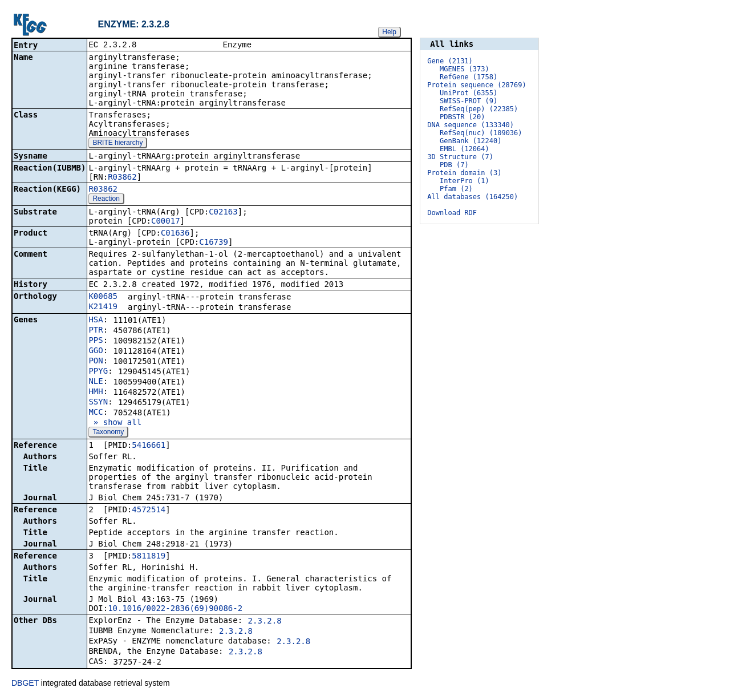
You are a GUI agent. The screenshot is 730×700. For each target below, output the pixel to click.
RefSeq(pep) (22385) (479, 109)
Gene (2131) (450, 61)
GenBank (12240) (471, 141)
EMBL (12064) (465, 149)
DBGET (25, 684)
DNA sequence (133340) (471, 125)
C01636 (175, 234)
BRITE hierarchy (117, 144)
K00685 (103, 297)
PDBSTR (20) (462, 117)
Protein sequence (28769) (476, 85)
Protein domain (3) (464, 173)
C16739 (214, 243)
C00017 (166, 222)
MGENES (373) (465, 69)
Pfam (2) (456, 189)
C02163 (223, 213)
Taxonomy (108, 433)
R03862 (122, 178)
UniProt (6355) (469, 93)
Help (389, 32)
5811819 (149, 557)
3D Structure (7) (460, 157)
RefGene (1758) (469, 77)
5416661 (149, 446)
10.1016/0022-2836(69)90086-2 (175, 609)
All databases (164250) (473, 197)
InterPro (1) (465, 181)
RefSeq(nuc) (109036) (481, 133)
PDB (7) (454, 165)
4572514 (149, 511)
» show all (115, 423)
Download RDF (452, 213)
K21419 (103, 307)
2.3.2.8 (265, 622)
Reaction (106, 200)
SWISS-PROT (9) (469, 101)
